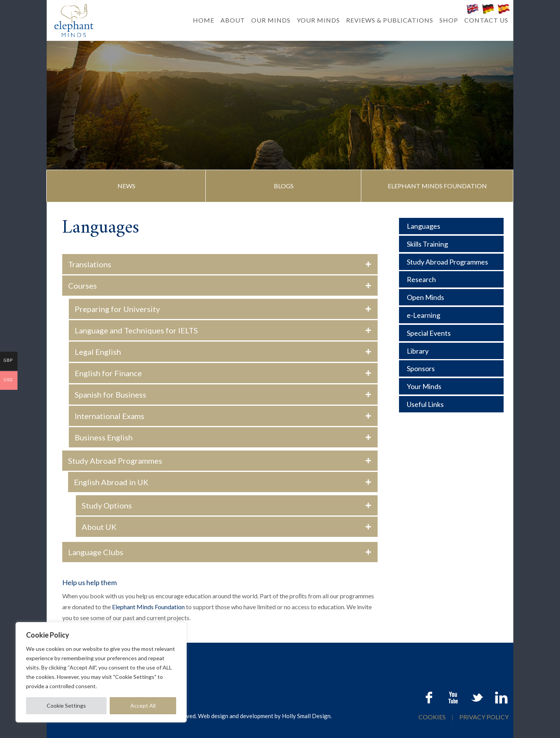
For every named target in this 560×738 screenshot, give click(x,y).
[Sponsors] (451, 368)
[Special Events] (451, 333)
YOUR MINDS (318, 20)
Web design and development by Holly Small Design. (265, 716)
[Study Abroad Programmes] (451, 262)
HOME (204, 20)
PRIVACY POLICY (484, 717)
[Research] (451, 279)
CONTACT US (486, 20)
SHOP (449, 20)
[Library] (451, 351)
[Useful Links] (451, 404)
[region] (101, 672)
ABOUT (233, 20)
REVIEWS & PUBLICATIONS (390, 20)
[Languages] (451, 226)
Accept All (143, 706)
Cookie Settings (66, 706)
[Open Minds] (451, 297)
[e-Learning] (451, 315)
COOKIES (433, 717)
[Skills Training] (451, 244)
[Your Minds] (451, 386)
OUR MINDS (271, 20)
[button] (127, 186)
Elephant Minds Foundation (148, 607)
